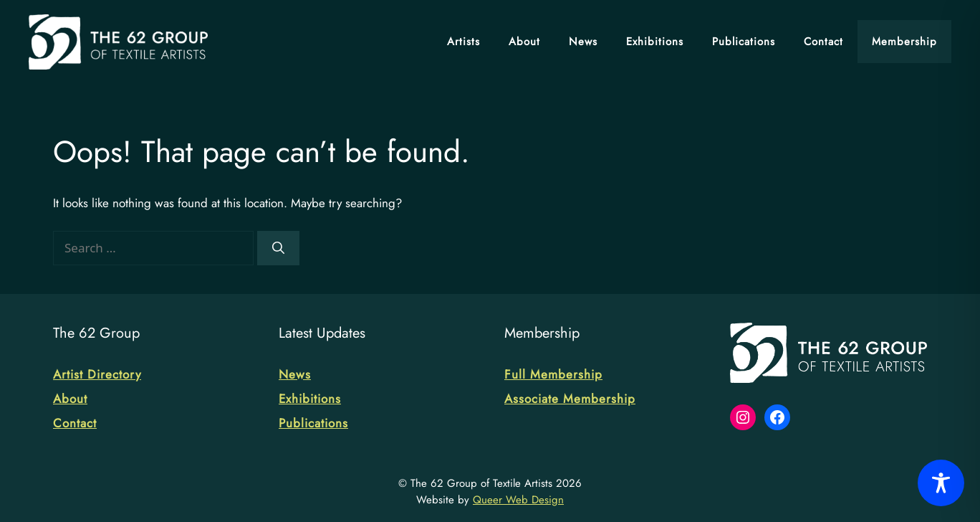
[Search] (278, 248)
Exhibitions (655, 42)
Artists (463, 42)
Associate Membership (570, 399)
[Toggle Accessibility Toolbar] (941, 483)
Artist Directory (97, 374)
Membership (904, 42)
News (583, 42)
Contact (823, 42)
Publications (744, 42)
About (524, 42)
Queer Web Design (518, 500)
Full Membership (553, 374)
